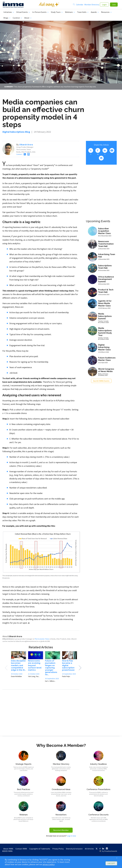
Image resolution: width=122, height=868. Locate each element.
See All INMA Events (101, 382)
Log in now (71, 837)
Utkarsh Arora (26, 146)
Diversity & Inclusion (74, 850)
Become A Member (61, 831)
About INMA (8, 850)
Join (114, 5)
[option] (19, 666)
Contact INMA (21, 850)
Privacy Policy (58, 850)
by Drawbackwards (110, 852)
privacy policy (49, 864)
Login (104, 5)
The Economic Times (42, 640)
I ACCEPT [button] (111, 863)
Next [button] (80, 669)
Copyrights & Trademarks (40, 850)
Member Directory (92, 5)
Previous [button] (6, 669)
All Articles (89, 850)
